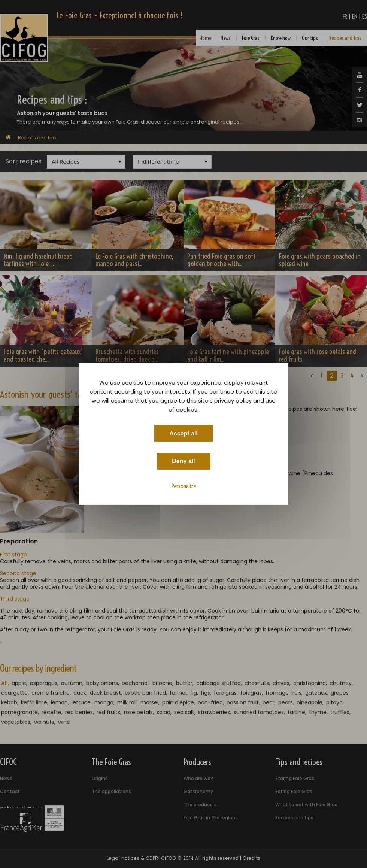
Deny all (183, 461)
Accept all (183, 433)
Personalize (184, 486)
